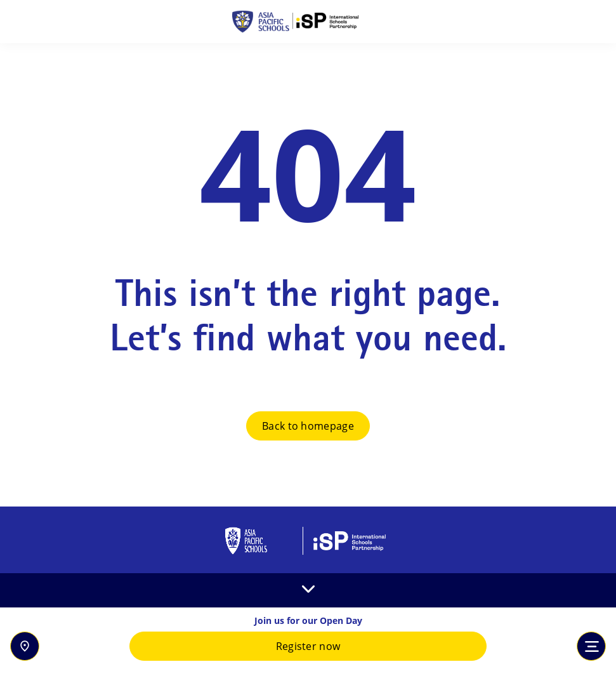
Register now (308, 646)
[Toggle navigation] (591, 646)
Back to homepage (308, 426)
